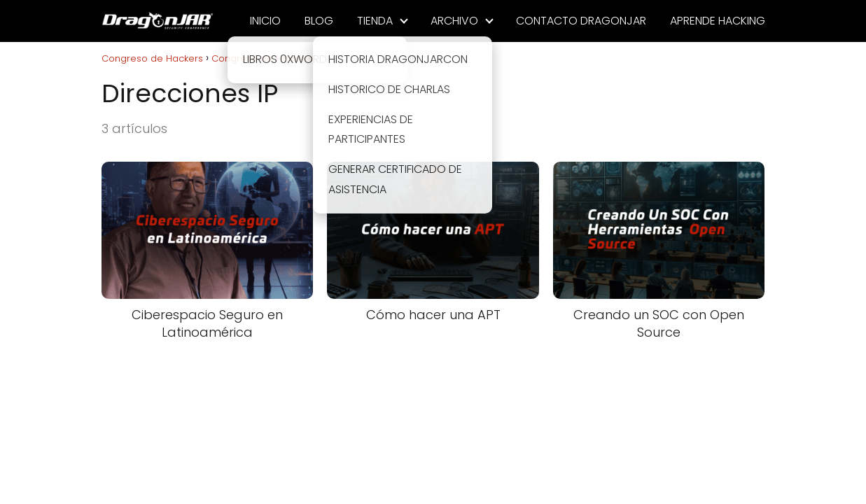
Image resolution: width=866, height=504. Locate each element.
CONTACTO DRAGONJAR (581, 21)
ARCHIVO (454, 21)
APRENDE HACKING (718, 21)
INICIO (265, 21)
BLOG (319, 21)
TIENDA (375, 21)
